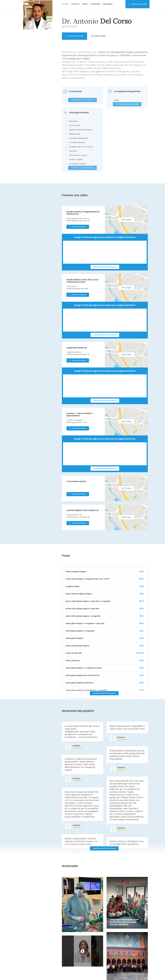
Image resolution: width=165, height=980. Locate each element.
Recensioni (95, 4)
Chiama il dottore (78, 227)
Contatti (76, 4)
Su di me (65, 4)
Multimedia (108, 4)
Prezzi (85, 4)
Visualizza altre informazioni (105, 267)
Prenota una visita (137, 4)
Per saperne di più (99, 36)
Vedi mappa (126, 220)
